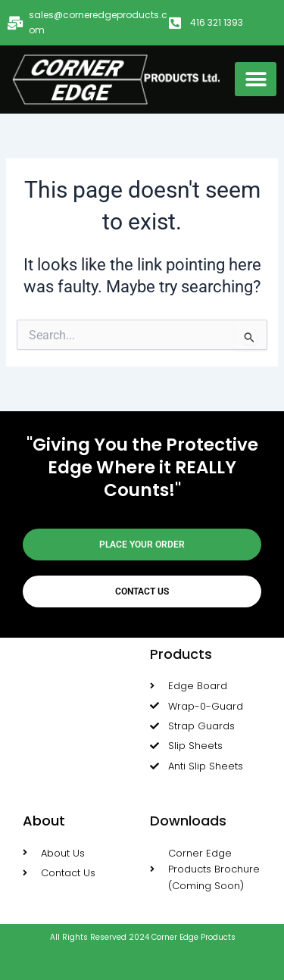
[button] (256, 79)
